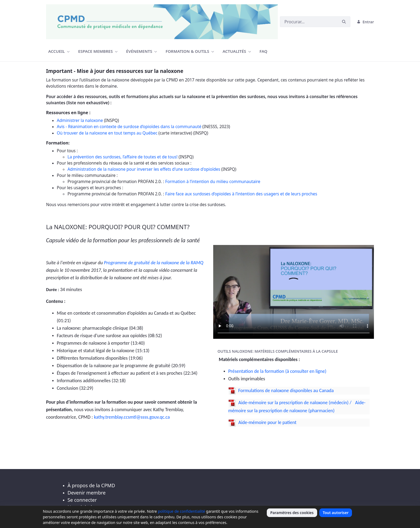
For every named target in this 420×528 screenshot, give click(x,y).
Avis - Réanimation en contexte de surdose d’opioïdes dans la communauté (129, 127)
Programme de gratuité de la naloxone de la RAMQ (154, 263)
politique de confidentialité (181, 511)
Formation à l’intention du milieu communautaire (213, 182)
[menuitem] (59, 51)
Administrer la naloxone (80, 120)
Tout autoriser (336, 513)
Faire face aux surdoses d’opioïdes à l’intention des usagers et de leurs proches (241, 194)
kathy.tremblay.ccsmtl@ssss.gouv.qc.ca (132, 417)
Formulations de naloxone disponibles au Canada (286, 391)
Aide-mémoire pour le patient (267, 422)
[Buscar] (309, 22)
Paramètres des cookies (292, 513)
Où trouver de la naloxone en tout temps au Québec (107, 133)
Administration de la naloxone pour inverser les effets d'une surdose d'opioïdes (144, 169)
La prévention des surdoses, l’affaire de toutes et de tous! (123, 157)
